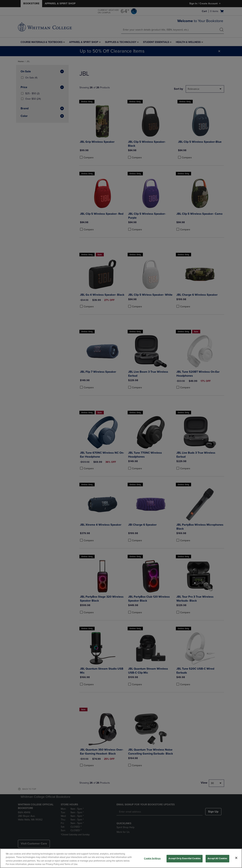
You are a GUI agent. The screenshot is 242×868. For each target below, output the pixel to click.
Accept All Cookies (217, 858)
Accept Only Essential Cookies (185, 858)
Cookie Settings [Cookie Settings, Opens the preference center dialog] (152, 858)
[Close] (236, 858)
